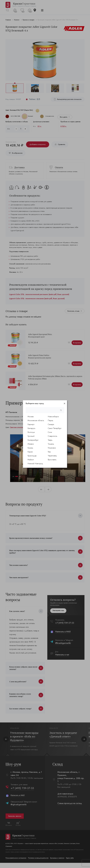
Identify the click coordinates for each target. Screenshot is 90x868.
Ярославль (52, 460)
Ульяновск (52, 448)
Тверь (50, 440)
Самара (51, 424)
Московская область (36, 420)
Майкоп (31, 460)
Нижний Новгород (35, 464)
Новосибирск (53, 417)
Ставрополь (52, 436)
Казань (30, 448)
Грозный (31, 436)
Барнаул (31, 424)
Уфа (49, 452)
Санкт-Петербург (55, 428)
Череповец (52, 456)
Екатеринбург (33, 440)
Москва (31, 417)
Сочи (50, 432)
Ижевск (31, 444)
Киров (30, 452)
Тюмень (51, 444)
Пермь (50, 420)
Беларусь (31, 428)
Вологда (31, 432)
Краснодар (32, 456)
